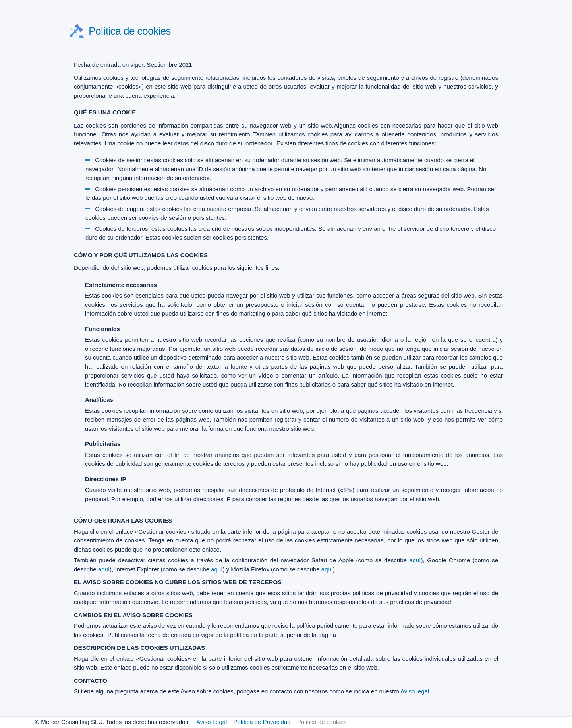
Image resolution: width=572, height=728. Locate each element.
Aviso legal (415, 691)
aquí (415, 560)
